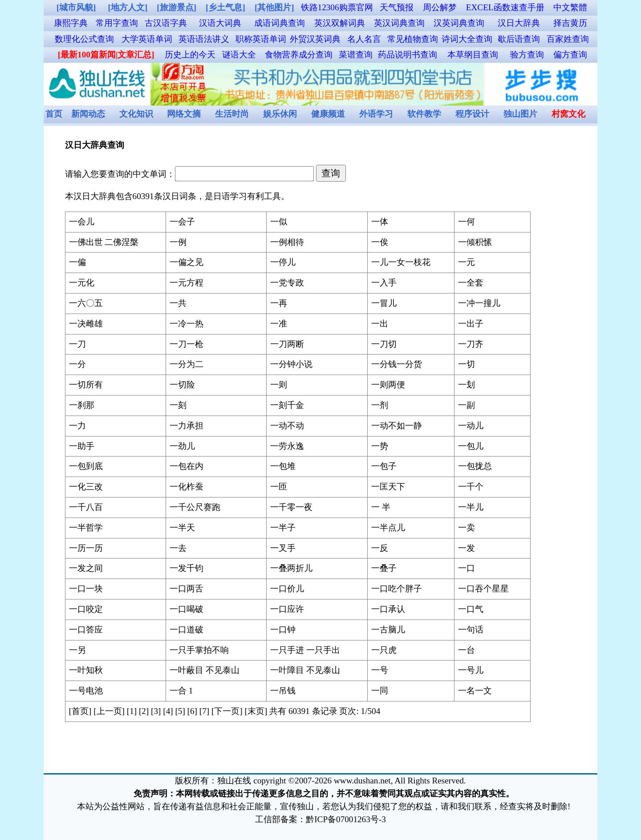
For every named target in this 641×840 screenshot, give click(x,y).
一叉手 (283, 548)
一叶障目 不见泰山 (305, 670)
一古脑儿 (388, 630)
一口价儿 (287, 589)
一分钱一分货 (397, 364)
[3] (156, 711)
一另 (77, 650)
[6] (192, 711)
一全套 (471, 283)
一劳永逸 (287, 446)
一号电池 (86, 691)
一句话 (471, 630)
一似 (279, 222)
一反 (380, 548)
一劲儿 (182, 446)
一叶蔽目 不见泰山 (205, 670)
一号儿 (471, 670)
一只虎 (384, 650)
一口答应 (86, 630)
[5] (180, 711)
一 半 (381, 507)
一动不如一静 (397, 426)
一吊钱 (283, 691)
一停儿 (283, 262)
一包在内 (187, 466)
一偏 (77, 262)
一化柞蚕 (187, 487)
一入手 (384, 283)
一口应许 (287, 609)
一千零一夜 (291, 507)
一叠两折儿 (291, 568)
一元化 (82, 283)
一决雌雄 (86, 324)
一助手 (82, 446)
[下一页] (227, 711)
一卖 (467, 528)
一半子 (283, 528)
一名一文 (475, 691)
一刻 (178, 405)
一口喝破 (187, 609)
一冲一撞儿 (479, 303)
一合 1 (181, 691)
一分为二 (187, 364)
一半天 (182, 528)
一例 (178, 242)
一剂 (380, 405)
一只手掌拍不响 (199, 650)
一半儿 (471, 507)
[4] (168, 711)
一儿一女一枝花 (401, 262)
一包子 (384, 466)
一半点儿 (388, 528)
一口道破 (187, 630)
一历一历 (86, 548)
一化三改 (86, 487)
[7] (204, 711)
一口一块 (86, 589)
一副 (467, 405)
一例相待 (287, 242)
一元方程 (187, 283)
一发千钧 (187, 568)
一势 (380, 446)
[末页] (256, 711)
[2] (144, 711)
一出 (380, 324)
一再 (279, 303)
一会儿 (82, 222)
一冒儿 (384, 303)
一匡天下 (388, 487)
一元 (467, 262)
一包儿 (471, 446)
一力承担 (187, 426)
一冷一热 (187, 324)
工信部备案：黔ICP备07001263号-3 (320, 819)
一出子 (471, 324)
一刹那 (82, 405)
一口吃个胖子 (397, 589)
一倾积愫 (475, 242)
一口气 (471, 609)
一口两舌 (187, 589)
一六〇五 (86, 303)
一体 (380, 222)
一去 (178, 548)
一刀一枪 (187, 344)
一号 (380, 670)
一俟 (380, 242)
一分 (77, 364)
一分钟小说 (291, 364)
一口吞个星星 (483, 589)
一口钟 (283, 630)
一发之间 (86, 568)
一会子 (182, 222)
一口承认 (388, 609)
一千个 (471, 487)
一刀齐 (471, 344)
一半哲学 (86, 528)
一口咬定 (86, 609)
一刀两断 (287, 344)
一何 (467, 222)
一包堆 (283, 466)
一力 (77, 426)
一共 (178, 303)
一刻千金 (287, 405)
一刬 (467, 385)
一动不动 (287, 426)
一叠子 (384, 568)
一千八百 (86, 507)
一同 (380, 691)
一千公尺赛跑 (195, 507)
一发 (467, 548)
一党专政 (287, 283)
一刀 (77, 344)
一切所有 (86, 385)
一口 (467, 568)
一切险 (182, 385)
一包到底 (86, 466)
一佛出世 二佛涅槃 (104, 242)
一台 (467, 650)
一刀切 (384, 344)
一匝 (279, 487)
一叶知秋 (86, 670)
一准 (279, 324)
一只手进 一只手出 (305, 650)
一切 (467, 364)
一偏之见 (187, 262)
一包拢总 (475, 466)
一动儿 (471, 426)
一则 (279, 385)
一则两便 (388, 385)
